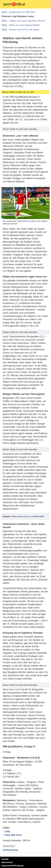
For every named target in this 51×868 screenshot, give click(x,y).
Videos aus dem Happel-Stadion (24, 25)
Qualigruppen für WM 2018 (22, 12)
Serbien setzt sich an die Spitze (24, 30)
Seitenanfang (10, 850)
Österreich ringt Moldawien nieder (18, 16)
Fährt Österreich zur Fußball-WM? (28, 516)
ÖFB (7, 832)
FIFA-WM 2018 (13, 835)
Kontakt (5, 859)
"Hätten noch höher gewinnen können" (27, 21)
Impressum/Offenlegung (12, 866)
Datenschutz (7, 862)
